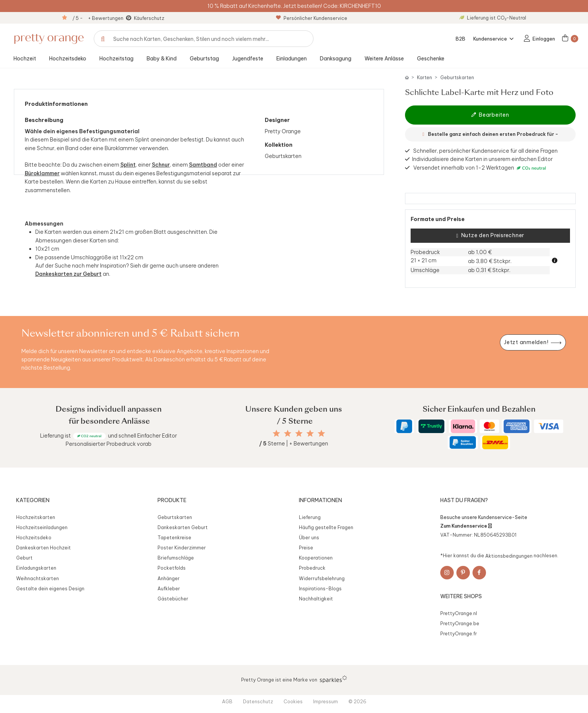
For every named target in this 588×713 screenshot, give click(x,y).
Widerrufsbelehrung (322, 578)
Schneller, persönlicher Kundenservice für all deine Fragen (485, 151)
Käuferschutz (149, 18)
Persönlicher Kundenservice (312, 18)
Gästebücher (173, 599)
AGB (227, 701)
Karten (424, 77)
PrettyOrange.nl (459, 613)
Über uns (309, 537)
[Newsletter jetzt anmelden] (533, 342)
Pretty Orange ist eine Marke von (294, 679)
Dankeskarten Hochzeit (43, 548)
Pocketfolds (172, 568)
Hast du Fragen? (464, 500)
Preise (306, 548)
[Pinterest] (463, 573)
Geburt (24, 558)
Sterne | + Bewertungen (294, 444)
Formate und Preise (438, 219)
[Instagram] (447, 573)
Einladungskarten (36, 568)
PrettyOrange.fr (459, 633)
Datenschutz (258, 701)
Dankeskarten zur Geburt (68, 274)
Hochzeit (25, 59)
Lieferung (310, 517)
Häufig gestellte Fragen (326, 527)
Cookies (293, 701)
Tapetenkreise (174, 537)
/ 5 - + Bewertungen (98, 18)
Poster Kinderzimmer (182, 548)
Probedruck (312, 568)
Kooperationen (316, 558)
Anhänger (169, 578)
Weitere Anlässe (384, 59)
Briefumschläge (176, 558)
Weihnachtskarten (37, 578)
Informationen (320, 500)
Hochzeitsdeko (68, 59)
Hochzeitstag (116, 59)
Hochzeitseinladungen (42, 527)
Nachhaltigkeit (316, 599)
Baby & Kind (162, 59)
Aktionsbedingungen (509, 555)
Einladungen (292, 59)
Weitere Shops (461, 596)
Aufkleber (169, 588)
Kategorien (33, 500)
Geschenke (431, 59)
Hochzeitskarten (36, 517)
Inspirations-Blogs (320, 588)
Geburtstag (204, 59)
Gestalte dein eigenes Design (50, 588)
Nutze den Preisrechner (490, 236)
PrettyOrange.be (460, 623)
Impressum (325, 701)
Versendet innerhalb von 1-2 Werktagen (481, 168)
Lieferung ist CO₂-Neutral (493, 18)
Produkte (172, 500)
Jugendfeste (248, 59)
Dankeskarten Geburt (183, 527)
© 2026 (357, 701)
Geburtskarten (457, 77)
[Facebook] (479, 573)
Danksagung (336, 59)
